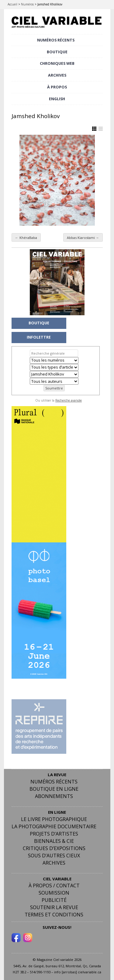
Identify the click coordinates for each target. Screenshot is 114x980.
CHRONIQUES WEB (57, 63)
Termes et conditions (54, 915)
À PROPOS (57, 87)
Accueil (12, 4)
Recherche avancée (69, 400)
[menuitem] (57, 99)
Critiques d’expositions (54, 848)
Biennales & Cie (54, 841)
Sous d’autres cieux (54, 856)
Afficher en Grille (94, 129)
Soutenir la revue (54, 907)
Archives (54, 863)
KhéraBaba (26, 238)
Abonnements (54, 796)
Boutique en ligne (54, 789)
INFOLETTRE (39, 337)
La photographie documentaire (54, 826)
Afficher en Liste (101, 129)
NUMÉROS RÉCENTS (56, 40)
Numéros (27, 4)
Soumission (54, 893)
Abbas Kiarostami (83, 238)
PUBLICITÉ (54, 900)
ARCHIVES (57, 75)
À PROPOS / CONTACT (54, 886)
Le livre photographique (54, 819)
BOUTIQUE (57, 52)
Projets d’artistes (54, 834)
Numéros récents (54, 782)
